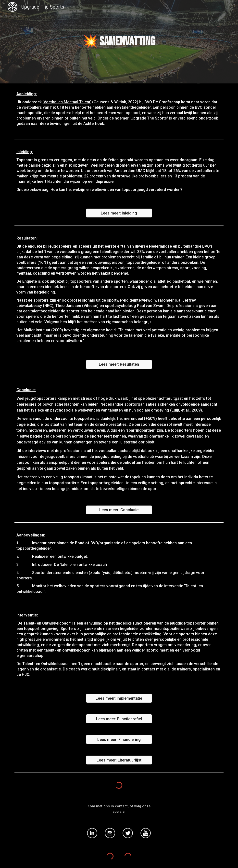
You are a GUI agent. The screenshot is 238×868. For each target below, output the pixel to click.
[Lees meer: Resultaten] (119, 364)
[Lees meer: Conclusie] (119, 510)
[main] (119, 42)
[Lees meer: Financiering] (119, 740)
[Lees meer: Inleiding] (119, 213)
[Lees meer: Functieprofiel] (119, 719)
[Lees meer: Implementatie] (119, 698)
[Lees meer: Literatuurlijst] (119, 760)
